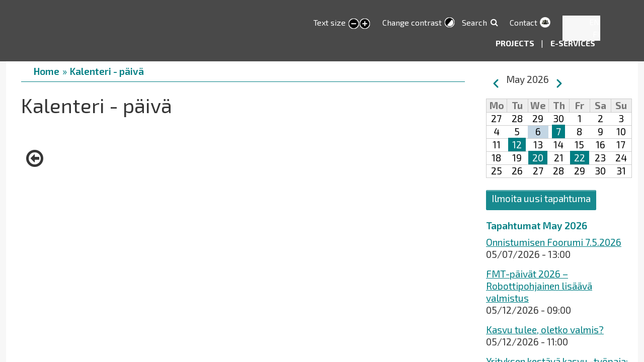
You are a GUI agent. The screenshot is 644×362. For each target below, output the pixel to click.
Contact (524, 22)
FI (596, 34)
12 (517, 145)
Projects (516, 43)
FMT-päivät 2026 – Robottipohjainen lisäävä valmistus (539, 286)
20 (538, 158)
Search (474, 22)
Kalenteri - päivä (107, 71)
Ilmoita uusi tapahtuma (541, 198)
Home (47, 71)
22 (580, 158)
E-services (573, 43)
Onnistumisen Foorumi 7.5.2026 (554, 242)
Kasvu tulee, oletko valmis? (545, 330)
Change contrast (412, 22)
